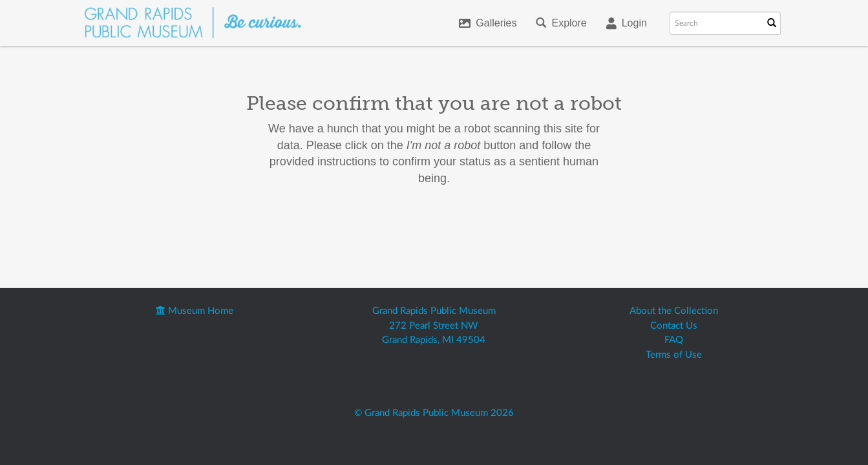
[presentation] (445, 228)
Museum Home (195, 311)
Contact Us (674, 326)
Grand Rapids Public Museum (434, 311)
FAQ (674, 340)
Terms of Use (674, 355)
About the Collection (674, 311)
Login (627, 23)
